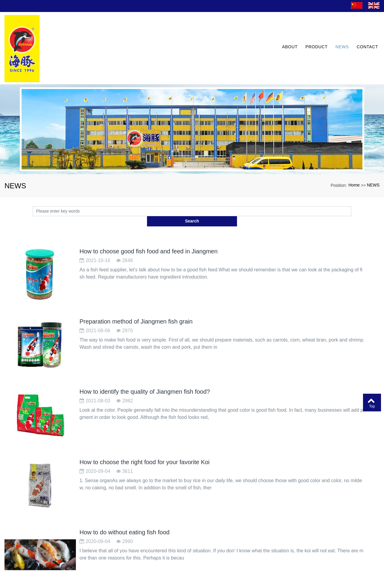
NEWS (340, 32)
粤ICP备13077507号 (192, 583)
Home (354, 152)
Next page (220, 550)
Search (351, 178)
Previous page (173, 550)
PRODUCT (314, 32)
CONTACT (365, 32)
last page (249, 550)
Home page (138, 550)
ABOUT (287, 32)
